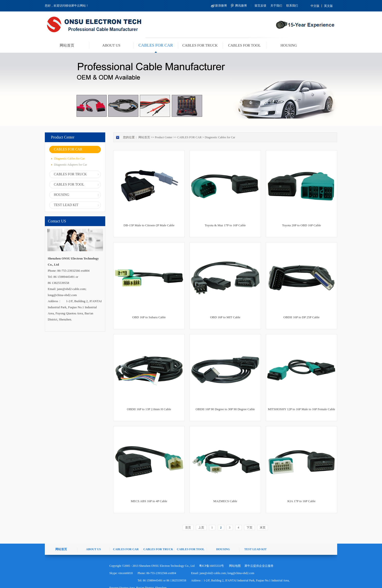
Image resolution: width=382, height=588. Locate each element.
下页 (249, 528)
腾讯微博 (241, 6)
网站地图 (234, 566)
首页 (188, 528)
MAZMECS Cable (225, 501)
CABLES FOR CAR (189, 137)
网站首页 (67, 45)
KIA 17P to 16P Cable (301, 501)
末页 (263, 528)
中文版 (315, 6)
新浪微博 (221, 6)
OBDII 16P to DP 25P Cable (301, 317)
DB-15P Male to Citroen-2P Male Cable (149, 225)
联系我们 (292, 6)
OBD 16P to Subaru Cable (149, 317)
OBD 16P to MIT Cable (225, 317)
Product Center (164, 137)
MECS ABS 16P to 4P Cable (149, 501)
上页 (201, 528)
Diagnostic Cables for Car (220, 137)
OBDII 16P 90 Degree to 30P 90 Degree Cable (225, 409)
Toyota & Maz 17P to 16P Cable (225, 225)
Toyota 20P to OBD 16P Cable (302, 225)
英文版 (328, 6)
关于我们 (276, 6)
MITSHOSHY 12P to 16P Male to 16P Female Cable (301, 409)
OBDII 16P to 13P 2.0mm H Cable (149, 409)
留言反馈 (260, 6)
